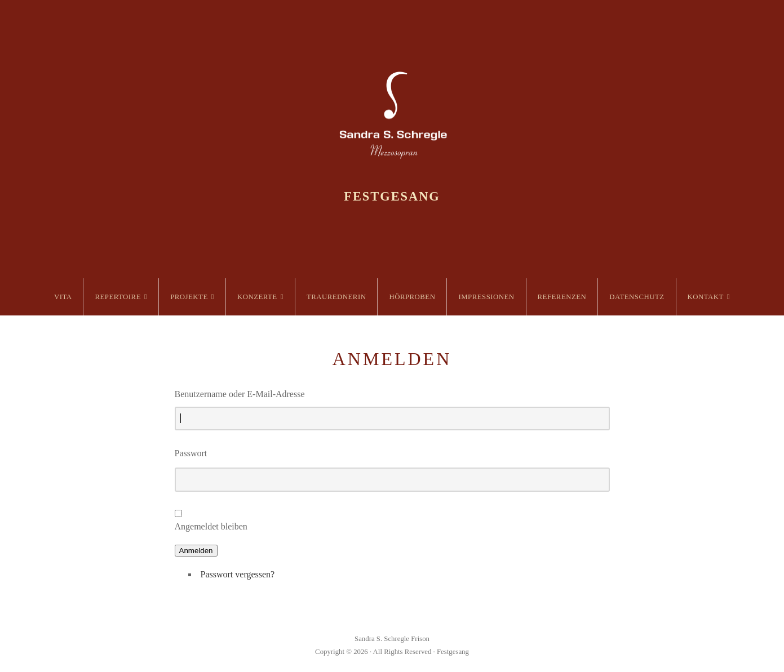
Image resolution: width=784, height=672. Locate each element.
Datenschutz (637, 297)
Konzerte (257, 297)
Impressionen (486, 297)
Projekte (189, 297)
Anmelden (196, 551)
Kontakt (706, 297)
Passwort (191, 453)
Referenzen (562, 297)
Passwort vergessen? (238, 574)
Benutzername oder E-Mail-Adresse (240, 394)
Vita (63, 297)
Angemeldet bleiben (211, 526)
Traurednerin (336, 297)
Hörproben (412, 297)
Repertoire (118, 297)
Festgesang (392, 197)
